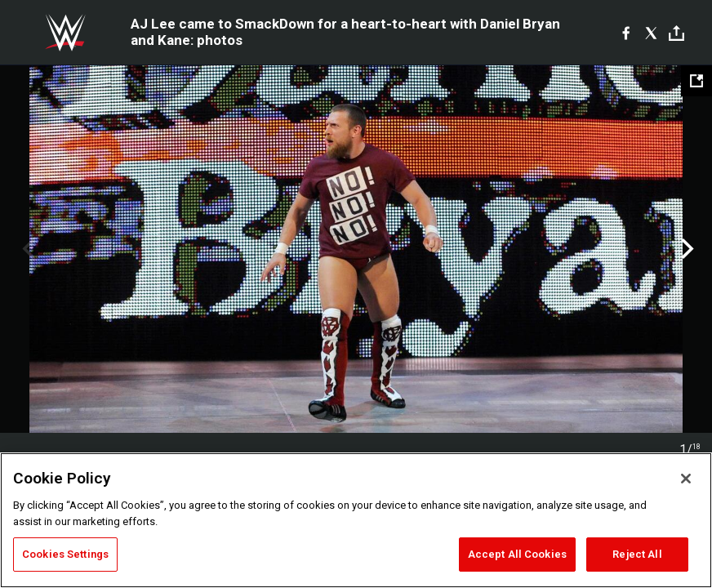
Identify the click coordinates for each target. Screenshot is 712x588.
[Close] (686, 479)
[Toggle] (676, 33)
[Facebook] (626, 33)
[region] (356, 520)
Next (685, 249)
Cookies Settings (65, 554)
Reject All (637, 554)
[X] (651, 33)
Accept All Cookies (517, 554)
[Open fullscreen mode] (696, 81)
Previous (27, 249)
